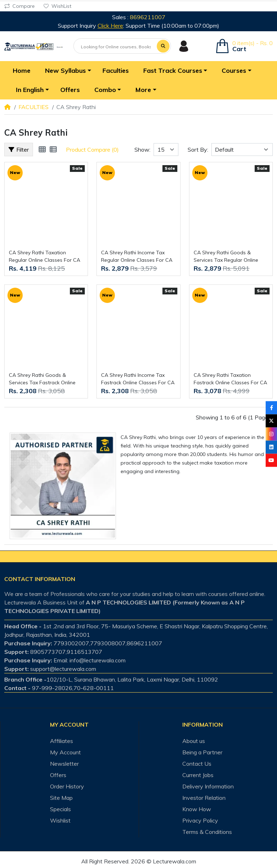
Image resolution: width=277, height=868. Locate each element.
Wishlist (60, 820)
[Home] (7, 107)
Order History (67, 786)
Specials (60, 809)
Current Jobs (198, 775)
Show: (142, 150)
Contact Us (197, 764)
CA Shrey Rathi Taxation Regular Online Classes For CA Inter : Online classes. (45, 257)
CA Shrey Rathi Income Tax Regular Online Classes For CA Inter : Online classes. (137, 257)
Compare (20, 6)
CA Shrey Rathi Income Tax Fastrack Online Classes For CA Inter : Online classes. (138, 379)
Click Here (110, 26)
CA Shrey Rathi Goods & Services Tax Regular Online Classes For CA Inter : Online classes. (227, 257)
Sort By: (198, 150)
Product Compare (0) (92, 150)
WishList (57, 6)
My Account (65, 752)
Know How (197, 809)
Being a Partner (202, 752)
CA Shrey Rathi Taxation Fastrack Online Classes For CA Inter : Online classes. (230, 379)
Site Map (61, 798)
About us (194, 741)
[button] (67, 71)
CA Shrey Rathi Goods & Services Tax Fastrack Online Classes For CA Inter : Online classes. (42, 379)
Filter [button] (19, 150)
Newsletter (64, 764)
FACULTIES (34, 107)
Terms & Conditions (207, 832)
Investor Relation (204, 798)
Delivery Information (208, 786)
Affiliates (62, 741)
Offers (58, 775)
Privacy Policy (200, 820)
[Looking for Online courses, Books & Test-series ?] (116, 47)
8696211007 (148, 17)
